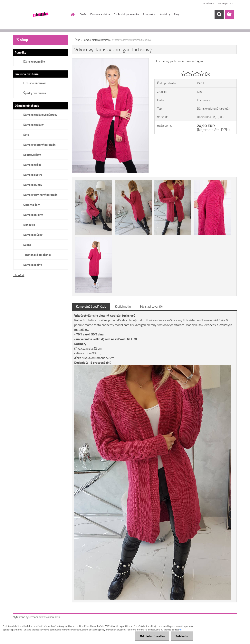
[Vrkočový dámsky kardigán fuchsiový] (110, 60)
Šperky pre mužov (35, 93)
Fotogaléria (149, 14)
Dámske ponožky (34, 61)
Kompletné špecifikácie (91, 306)
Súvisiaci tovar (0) (151, 306)
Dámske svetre (33, 175)
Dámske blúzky (33, 235)
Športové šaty (32, 155)
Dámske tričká (32, 165)
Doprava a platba (100, 14)
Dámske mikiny (33, 215)
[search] (219, 14)
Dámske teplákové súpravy (40, 115)
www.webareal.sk (50, 617)
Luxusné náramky (34, 83)
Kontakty (165, 14)
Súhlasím (182, 636)
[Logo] (40, 15)
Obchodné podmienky (126, 14)
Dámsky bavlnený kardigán (40, 195)
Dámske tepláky (34, 125)
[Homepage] (72, 14)
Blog (176, 14)
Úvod (77, 40)
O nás (83, 14)
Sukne (27, 245)
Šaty (26, 135)
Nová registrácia (225, 3)
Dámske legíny (33, 265)
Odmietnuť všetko (152, 636)
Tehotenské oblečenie (37, 255)
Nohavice (29, 225)
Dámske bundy (33, 185)
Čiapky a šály (32, 205)
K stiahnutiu (123, 306)
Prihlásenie (209, 3)
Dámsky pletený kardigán (39, 145)
